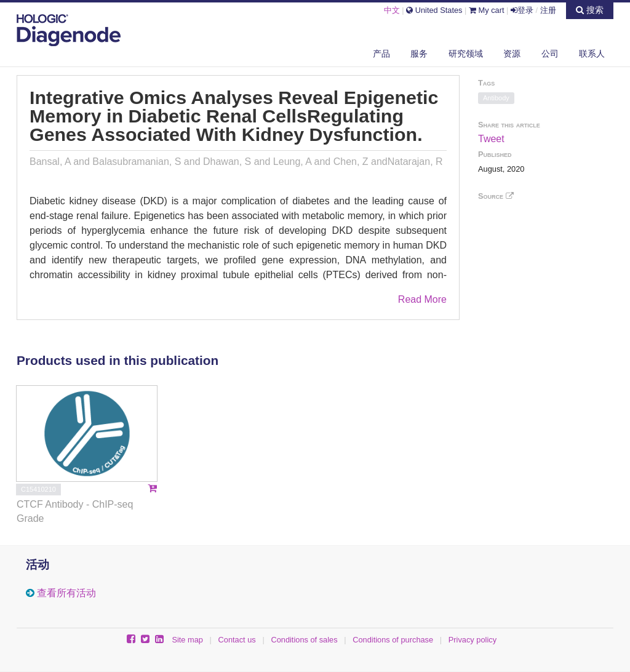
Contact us (237, 640)
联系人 (592, 54)
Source (496, 196)
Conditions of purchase (393, 640)
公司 (550, 54)
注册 (548, 10)
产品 (381, 54)
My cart (487, 10)
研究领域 (466, 54)
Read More (422, 299)
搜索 (590, 10)
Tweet (491, 139)
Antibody (496, 98)
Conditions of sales (304, 640)
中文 (392, 10)
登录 (522, 10)
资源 (512, 54)
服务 (419, 54)
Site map (187, 640)
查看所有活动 (66, 593)
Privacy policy (472, 640)
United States (434, 10)
